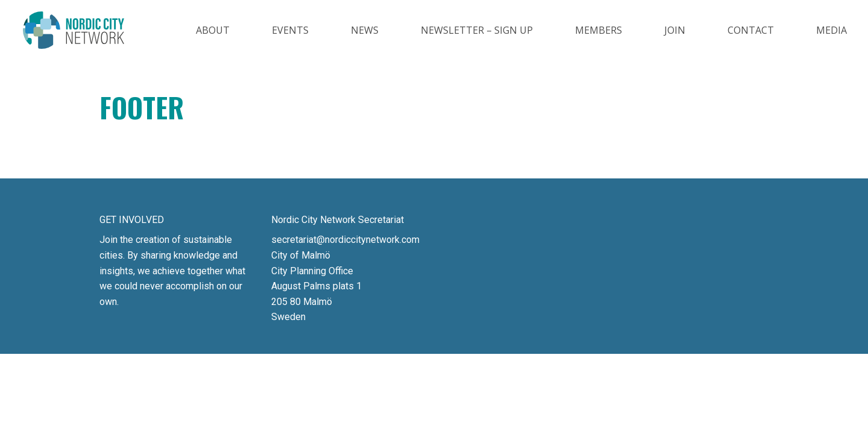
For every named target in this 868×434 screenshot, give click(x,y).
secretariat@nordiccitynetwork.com (345, 240)
